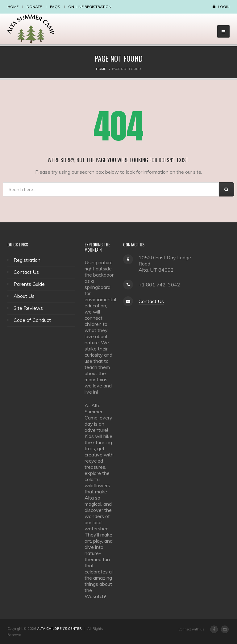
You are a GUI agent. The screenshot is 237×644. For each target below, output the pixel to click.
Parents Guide (29, 284)
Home (13, 7)
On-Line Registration (90, 7)
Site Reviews (28, 308)
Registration (27, 260)
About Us (24, 296)
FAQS (55, 7)
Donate (34, 7)
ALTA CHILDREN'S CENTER (59, 629)
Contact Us (26, 272)
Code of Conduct (32, 320)
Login (224, 7)
